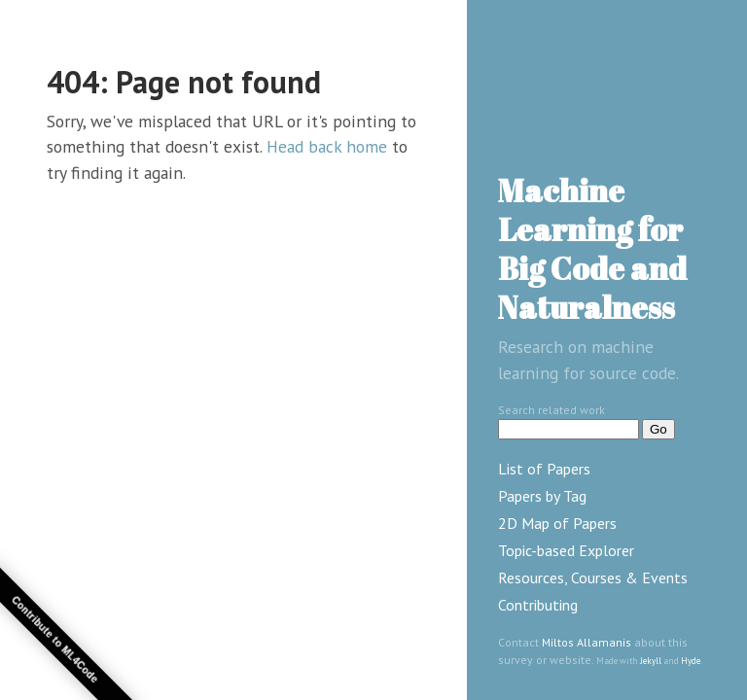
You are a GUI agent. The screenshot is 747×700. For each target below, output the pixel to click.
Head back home (327, 146)
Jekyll (651, 661)
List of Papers (544, 469)
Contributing (538, 605)
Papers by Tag (542, 496)
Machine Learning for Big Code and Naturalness (592, 248)
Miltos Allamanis (587, 642)
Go (658, 429)
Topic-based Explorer (566, 550)
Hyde (691, 661)
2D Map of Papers (557, 523)
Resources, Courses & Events (593, 577)
